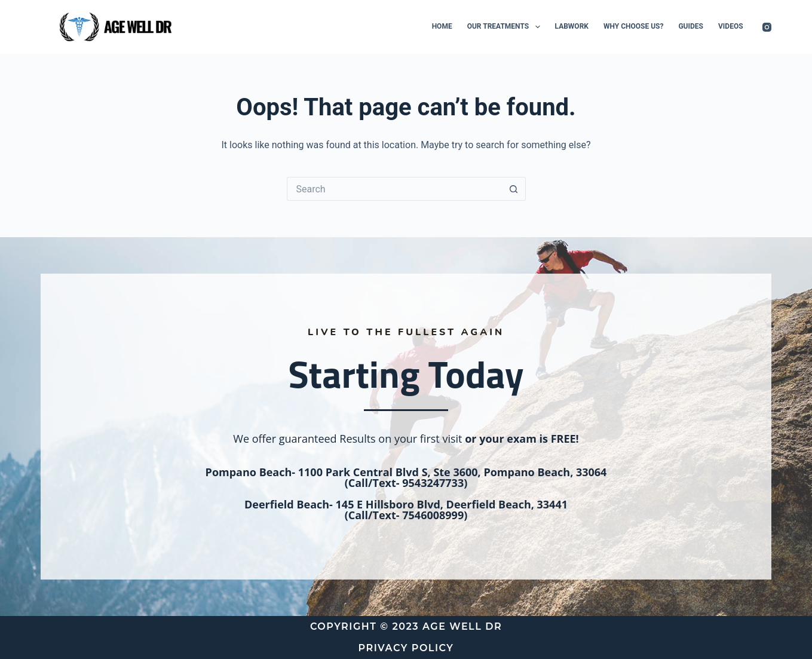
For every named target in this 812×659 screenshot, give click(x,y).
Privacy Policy (406, 648)
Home (442, 26)
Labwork (572, 26)
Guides (691, 26)
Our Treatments (506, 27)
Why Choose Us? (633, 26)
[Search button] (514, 189)
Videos (731, 26)
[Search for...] (394, 189)
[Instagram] (767, 27)
